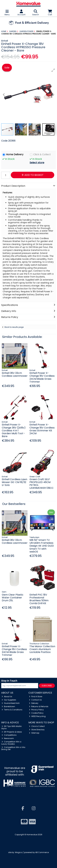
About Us (7, 696)
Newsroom (8, 738)
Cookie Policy (36, 713)
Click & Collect (42, 155)
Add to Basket (33, 175)
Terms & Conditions (12, 710)
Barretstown (8, 706)
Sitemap (34, 733)
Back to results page (14, 327)
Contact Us (35, 700)
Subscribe (47, 686)
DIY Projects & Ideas (12, 732)
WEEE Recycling (37, 716)
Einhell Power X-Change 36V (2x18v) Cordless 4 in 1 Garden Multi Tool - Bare (14, 430)
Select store (37, 163)
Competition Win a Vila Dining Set (13, 748)
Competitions (9, 735)
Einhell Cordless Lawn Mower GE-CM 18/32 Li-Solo (15, 482)
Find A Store (36, 696)
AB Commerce (42, 852)
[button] (53, 70)
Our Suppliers (9, 700)
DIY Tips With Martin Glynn (12, 727)
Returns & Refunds (39, 706)
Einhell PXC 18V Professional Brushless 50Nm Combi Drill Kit (39, 599)
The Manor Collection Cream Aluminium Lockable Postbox (42, 649)
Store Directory (37, 730)
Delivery (34, 703)
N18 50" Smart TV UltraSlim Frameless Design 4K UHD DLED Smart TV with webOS (42, 546)
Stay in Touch (9, 681)
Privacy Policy (36, 710)
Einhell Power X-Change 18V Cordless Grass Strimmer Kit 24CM (42, 429)
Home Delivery (15, 155)
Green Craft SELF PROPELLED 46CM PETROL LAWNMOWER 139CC (41, 484)
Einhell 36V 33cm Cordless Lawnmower (15, 374)
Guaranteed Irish (11, 703)
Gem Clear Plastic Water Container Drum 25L (13, 598)
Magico (19, 852)
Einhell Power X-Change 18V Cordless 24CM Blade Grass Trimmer (42, 377)
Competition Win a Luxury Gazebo (11, 743)
